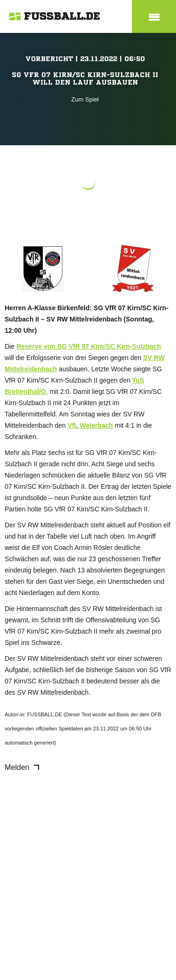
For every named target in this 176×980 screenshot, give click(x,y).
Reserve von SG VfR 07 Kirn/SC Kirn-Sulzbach (89, 346)
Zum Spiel (85, 99)
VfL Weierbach (90, 425)
